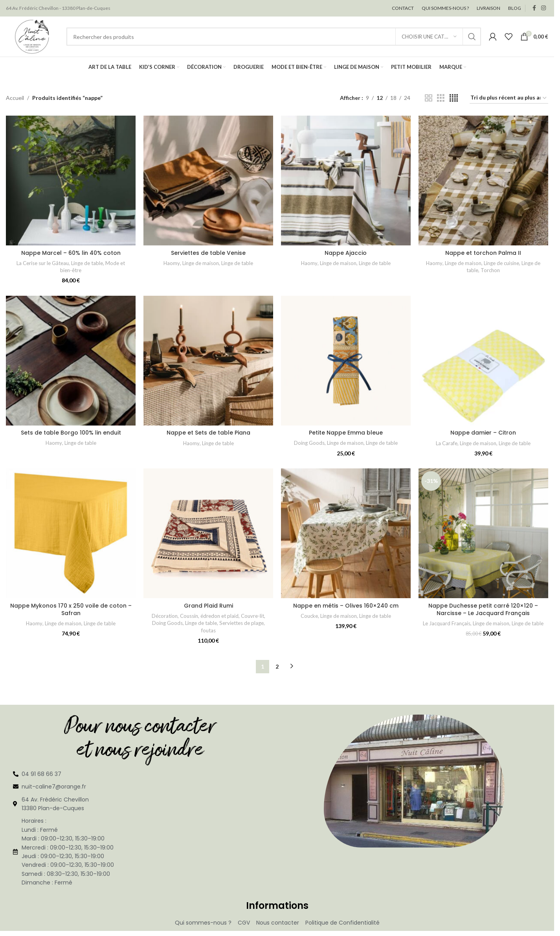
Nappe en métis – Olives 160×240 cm (346, 606)
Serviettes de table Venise (208, 253)
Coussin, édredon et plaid (209, 616)
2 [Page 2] (277, 667)
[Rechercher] (274, 37)
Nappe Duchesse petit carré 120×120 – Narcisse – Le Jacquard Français (484, 610)
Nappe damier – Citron (484, 433)
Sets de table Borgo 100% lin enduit (71, 433)
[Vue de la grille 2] (429, 99)
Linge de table (87, 263)
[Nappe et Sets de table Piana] (208, 361)
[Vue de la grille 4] (454, 99)
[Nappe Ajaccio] (346, 181)
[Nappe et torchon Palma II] (483, 181)
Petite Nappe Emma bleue (346, 433)
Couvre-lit (252, 616)
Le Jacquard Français (447, 624)
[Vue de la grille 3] (441, 99)
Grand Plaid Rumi (208, 606)
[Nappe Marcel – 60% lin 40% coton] (71, 181)
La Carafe (447, 444)
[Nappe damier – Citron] (483, 361)
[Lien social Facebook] (534, 8)
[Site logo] (32, 36)
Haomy (172, 263)
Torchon (490, 271)
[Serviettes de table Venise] (208, 181)
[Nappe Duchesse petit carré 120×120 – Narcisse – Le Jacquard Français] (483, 534)
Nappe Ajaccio (346, 253)
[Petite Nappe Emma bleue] (346, 361)
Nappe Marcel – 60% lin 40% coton (71, 253)
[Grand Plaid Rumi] (208, 534)
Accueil (15, 99)
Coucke (309, 616)
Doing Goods (309, 444)
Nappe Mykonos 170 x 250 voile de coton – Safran (71, 610)
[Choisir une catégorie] (429, 37)
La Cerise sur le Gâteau (43, 263)
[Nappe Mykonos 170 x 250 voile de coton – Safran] (71, 534)
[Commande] (509, 99)
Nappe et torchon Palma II (484, 253)
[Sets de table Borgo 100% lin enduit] (71, 361)
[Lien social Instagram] (543, 8)
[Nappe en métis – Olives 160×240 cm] (346, 534)
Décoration (164, 616)
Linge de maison (201, 263)
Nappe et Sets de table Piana (208, 433)
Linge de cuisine (502, 263)
